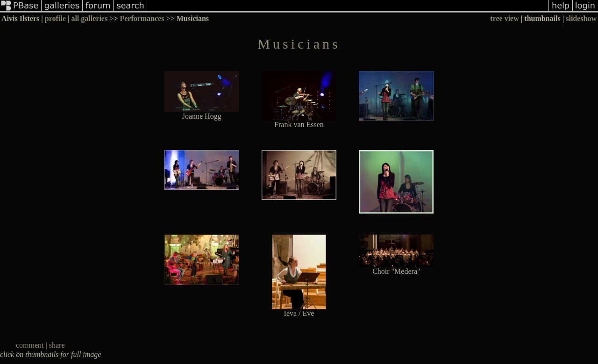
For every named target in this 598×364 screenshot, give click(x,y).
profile (55, 18)
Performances (142, 18)
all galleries (89, 18)
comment (30, 345)
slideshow (581, 18)
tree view (504, 18)
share (57, 345)
